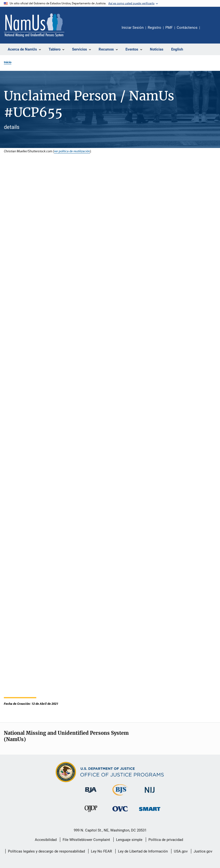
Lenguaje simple (129, 840)
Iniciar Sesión (133, 28)
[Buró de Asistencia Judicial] (91, 794)
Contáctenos (187, 28)
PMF (169, 28)
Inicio (8, 62)
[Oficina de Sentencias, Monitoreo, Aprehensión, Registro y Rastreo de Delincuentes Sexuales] (150, 812)
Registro (154, 28)
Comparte (208, 31)
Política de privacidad (166, 840)
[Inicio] (34, 25)
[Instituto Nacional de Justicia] (150, 794)
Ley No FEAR (101, 851)
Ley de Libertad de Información (143, 851)
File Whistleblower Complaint (86, 840)
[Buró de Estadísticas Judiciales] (120, 796)
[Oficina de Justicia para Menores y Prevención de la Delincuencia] (91, 813)
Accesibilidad (46, 840)
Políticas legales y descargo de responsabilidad (46, 851)
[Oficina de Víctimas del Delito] (120, 812)
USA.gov (181, 851)
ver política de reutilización (72, 151)
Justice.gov (203, 851)
